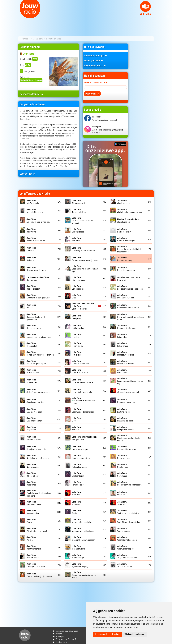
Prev (4, 17)
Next (168, 17)
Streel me (122, 503)
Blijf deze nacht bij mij (36, 239)
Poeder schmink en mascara (129, 483)
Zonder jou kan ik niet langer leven (84, 575)
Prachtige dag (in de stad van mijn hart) (39, 493)
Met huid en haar (34, 438)
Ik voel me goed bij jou (36, 362)
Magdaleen (31, 428)
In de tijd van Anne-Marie (83, 381)
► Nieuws (58, 634)
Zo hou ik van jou (125, 565)
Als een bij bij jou (79, 211)
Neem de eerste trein (81, 457)
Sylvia (77, 512)
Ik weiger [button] (116, 634)
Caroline (31, 249)
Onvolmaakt (122, 474)
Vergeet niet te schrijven (82, 521)
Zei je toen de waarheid (127, 556)
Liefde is (77, 419)
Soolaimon (77, 503)
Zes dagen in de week (36, 565)
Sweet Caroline (33, 512)
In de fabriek (32, 381)
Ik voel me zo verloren (81, 362)
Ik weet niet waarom (126, 362)
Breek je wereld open (126, 239)
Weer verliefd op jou (126, 547)
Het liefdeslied (78, 327)
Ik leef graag (123, 344)
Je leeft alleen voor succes (38, 391)
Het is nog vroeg (34, 327)
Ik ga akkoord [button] (101, 634)
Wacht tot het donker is (127, 538)
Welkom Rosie (33, 556)
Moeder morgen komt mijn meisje (129, 438)
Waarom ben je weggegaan (84, 538)
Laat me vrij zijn (124, 410)
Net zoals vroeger (79, 466)
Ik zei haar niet (33, 371)
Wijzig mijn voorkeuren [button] (134, 634)
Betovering (31, 230)
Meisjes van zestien (126, 428)
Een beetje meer (79, 287)
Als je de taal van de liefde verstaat (83, 220)
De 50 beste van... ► (95, 65)
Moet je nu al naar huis (36, 448)
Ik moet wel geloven (126, 353)
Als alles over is (124, 202)
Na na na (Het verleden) (127, 448)
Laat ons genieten (34, 419)
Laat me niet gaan (34, 410)
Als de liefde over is (35, 211)
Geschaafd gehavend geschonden (36, 317)
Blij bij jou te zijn (124, 230)
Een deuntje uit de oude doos (130, 287)
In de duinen (123, 371)
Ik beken (77, 336)
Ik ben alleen (123, 336)
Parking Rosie (78, 483)
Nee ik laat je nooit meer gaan (39, 457)
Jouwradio (25, 39)
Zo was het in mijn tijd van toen (40, 575)
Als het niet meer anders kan (129, 211)
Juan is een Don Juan (36, 401)
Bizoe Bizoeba (78, 230)
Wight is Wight (78, 556)
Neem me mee (124, 457)
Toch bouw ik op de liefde (128, 512)
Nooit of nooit (123, 466)
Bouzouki (77, 239)
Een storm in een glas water (38, 296)
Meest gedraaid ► (94, 60)
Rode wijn (77, 493)
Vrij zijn (31, 538)
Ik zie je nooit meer (80, 371)
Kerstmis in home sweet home (84, 400)
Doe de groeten (33, 287)
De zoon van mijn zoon (36, 269)
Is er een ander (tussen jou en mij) (130, 381)
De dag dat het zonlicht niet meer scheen (129, 249)
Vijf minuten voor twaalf (37, 530)
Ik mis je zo (77, 353)
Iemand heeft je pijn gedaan (39, 336)
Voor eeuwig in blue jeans (83, 530)
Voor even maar (124, 530)
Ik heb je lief (32, 344)
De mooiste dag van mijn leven (85, 259)
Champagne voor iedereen (83, 249)
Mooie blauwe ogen (80, 448)
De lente (31, 259)
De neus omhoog (125, 259)
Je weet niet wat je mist (82, 391)
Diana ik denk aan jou (126, 269)
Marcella (77, 428)
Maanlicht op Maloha (126, 419)
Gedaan (31, 306)
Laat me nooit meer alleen (83, 410)
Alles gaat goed (78, 202)
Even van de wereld (126, 296)
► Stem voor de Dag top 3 (64, 639)
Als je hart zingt (128, 220)
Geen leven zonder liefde (128, 306)
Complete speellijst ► (96, 55)
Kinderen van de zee (126, 401)
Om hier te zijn (78, 474)
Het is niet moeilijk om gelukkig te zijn (131, 317)
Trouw (31, 521)
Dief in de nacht (79, 278)
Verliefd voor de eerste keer (129, 521)
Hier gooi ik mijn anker (127, 327)
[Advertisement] (143, 85)
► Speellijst (58, 636)
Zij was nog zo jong (80, 565)
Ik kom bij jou (78, 344)
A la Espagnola (33, 202)
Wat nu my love (78, 547)
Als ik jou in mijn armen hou (38, 220)
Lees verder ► (28, 174)
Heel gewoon (77, 317)
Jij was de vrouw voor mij (128, 391)
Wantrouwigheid (34, 547)
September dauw (34, 503)
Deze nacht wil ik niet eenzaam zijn (85, 269)
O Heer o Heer (32, 474)
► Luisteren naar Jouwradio (65, 631)
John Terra (38, 39)
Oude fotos (31, 483)
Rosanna (122, 493)
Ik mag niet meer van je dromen (40, 353)
